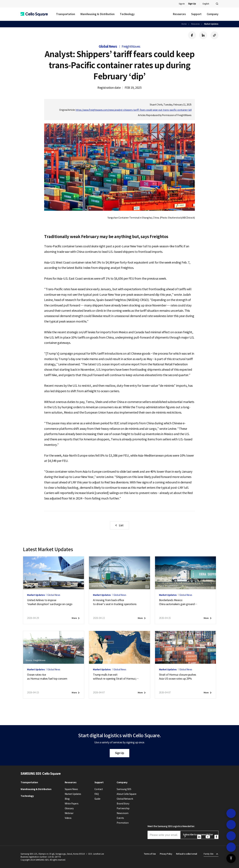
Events (120, 818)
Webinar (69, 813)
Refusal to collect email (186, 854)
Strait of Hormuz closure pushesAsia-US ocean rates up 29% (178, 677)
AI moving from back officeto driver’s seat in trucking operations (115, 602)
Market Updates (211, 24)
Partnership (123, 808)
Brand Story (123, 804)
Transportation (66, 14)
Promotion (123, 823)
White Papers (72, 804)
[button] (34, 14)
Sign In (182, 4)
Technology (127, 14)
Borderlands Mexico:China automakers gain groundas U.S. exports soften (178, 602)
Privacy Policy (166, 854)
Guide (97, 799)
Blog (67, 799)
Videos (68, 818)
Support (196, 14)
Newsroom (122, 813)
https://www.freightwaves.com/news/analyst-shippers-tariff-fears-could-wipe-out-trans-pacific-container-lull (134, 110)
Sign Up (120, 753)
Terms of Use (150, 854)
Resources (179, 14)
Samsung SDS (124, 789)
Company (213, 14)
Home (184, 24)
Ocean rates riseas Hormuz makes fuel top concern (47, 677)
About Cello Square (126, 794)
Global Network (125, 799)
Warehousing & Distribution (97, 14)
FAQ (97, 794)
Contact (99, 789)
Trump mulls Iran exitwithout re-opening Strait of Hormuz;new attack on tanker (116, 677)
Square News (71, 789)
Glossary (69, 808)
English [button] (206, 4)
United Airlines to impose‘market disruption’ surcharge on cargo (50, 602)
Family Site (209, 854)
